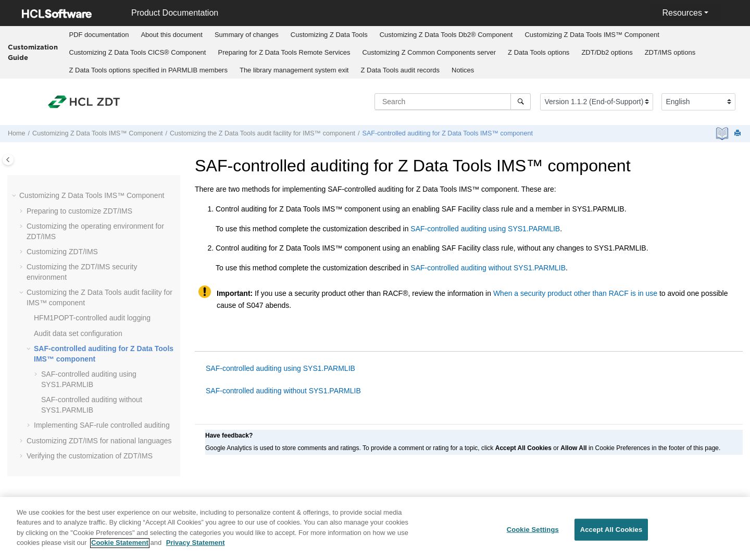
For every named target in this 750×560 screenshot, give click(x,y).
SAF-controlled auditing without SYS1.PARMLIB (488, 268)
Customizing (329, 35)
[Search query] (453, 102)
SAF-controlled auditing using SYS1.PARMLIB (485, 229)
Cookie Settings (533, 535)
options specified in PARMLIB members (148, 70)
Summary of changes (247, 35)
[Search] (521, 102)
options (539, 52)
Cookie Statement (120, 548)
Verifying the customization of (90, 456)
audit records (400, 70)
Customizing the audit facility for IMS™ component (262, 133)
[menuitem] (99, 35)
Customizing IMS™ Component (592, 35)
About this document (172, 35)
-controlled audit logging (92, 318)
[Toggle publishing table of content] (8, 160)
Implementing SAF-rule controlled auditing (102, 425)
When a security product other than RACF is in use (575, 293)
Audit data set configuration (78, 333)
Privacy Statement (196, 548)
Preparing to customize (79, 211)
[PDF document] (723, 134)
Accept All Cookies (611, 535)
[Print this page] (739, 134)
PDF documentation (99, 35)
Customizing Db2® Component (446, 35)
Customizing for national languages (99, 441)
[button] (15, 196)
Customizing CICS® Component (138, 52)
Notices (463, 70)
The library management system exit (294, 70)
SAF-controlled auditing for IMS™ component (448, 133)
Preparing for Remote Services (284, 52)
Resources (682, 13)
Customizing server (429, 52)
